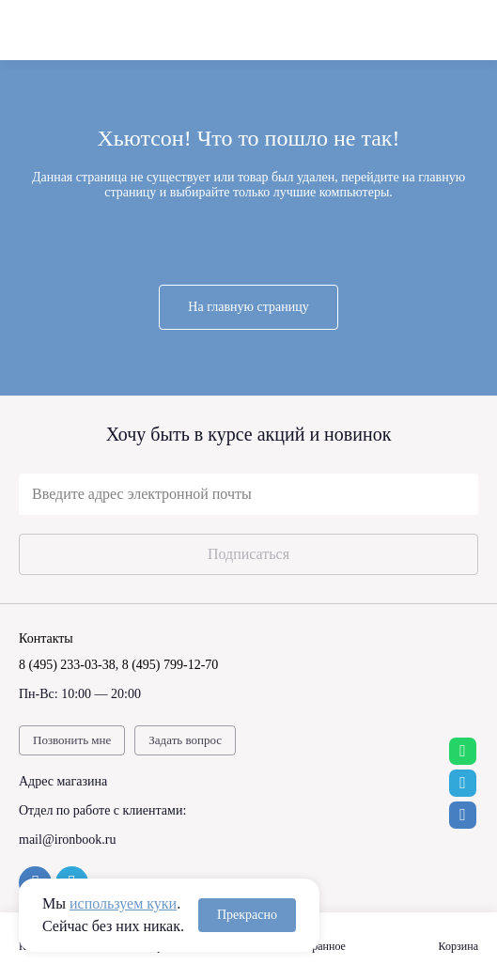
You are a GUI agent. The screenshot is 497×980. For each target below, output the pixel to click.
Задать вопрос (185, 740)
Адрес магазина (63, 781)
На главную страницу (248, 307)
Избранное (320, 946)
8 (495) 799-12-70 (171, 665)
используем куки (123, 903)
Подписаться (248, 554)
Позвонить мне (72, 740)
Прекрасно (247, 915)
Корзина (458, 946)
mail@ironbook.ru (68, 840)
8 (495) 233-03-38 (67, 665)
